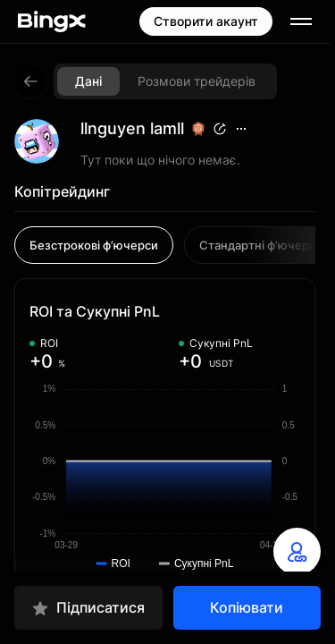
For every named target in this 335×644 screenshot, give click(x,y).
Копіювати (247, 607)
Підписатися (88, 608)
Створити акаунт (206, 21)
